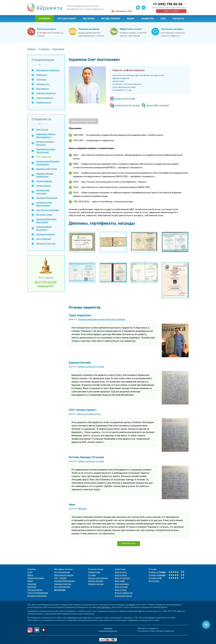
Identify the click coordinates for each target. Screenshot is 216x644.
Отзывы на (157, 572)
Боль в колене (121, 587)
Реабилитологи (44, 102)
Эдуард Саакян (44, 186)
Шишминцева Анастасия (43, 192)
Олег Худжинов (44, 157)
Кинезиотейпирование (64, 581)
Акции (131, 19)
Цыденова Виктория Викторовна (46, 221)
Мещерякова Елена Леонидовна (46, 151)
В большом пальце (123, 596)
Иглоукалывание (62, 572)
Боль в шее (120, 581)
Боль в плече (121, 575)
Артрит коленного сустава (91, 461)
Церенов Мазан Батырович (44, 228)
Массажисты (43, 89)
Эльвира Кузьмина (46, 234)
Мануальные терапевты (48, 70)
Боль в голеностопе (124, 593)
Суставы (92, 575)
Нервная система (96, 584)
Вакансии (32, 587)
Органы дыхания (96, 581)
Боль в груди (121, 590)
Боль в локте (121, 572)
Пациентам (147, 19)
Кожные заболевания (98, 578)
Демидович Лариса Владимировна (46, 136)
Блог (163, 19)
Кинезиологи (43, 84)
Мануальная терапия (64, 575)
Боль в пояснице (122, 578)
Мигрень (82, 509)
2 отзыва (134, 105)
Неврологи (42, 75)
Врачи (30, 575)
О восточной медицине (38, 593)
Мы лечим (89, 19)
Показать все (129, 544)
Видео (30, 581)
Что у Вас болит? (67, 19)
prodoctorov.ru (122, 105)
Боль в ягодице (122, 584)
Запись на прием (171, 11)
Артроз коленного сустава (91, 367)
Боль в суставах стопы (89, 414)
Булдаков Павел (44, 215)
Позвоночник (94, 572)
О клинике (44, 19)
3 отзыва (130, 99)
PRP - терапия (60, 578)
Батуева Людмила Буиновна (45, 143)
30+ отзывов (162, 105)
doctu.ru (150, 105)
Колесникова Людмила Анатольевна (48, 163)
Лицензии (32, 584)
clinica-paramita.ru (104, 607)
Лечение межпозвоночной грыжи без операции (102, 319)
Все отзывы (154, 581)
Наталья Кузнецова (46, 244)
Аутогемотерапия (62, 587)
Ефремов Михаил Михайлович (45, 175)
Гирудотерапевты (45, 98)
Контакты (178, 19)
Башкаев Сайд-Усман (47, 169)
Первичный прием (36, 578)
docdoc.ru (120, 99)
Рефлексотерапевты (46, 93)
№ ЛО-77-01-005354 (127, 605)
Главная (31, 19)
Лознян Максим (44, 181)
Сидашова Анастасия (47, 198)
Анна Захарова (44, 239)
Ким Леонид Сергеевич (48, 210)
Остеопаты (42, 79)
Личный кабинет (35, 590)
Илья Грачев (42, 130)
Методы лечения (111, 19)
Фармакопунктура (63, 584)
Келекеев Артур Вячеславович (44, 204)
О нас (30, 572)
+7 (168, 4)
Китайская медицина (37, 596)
